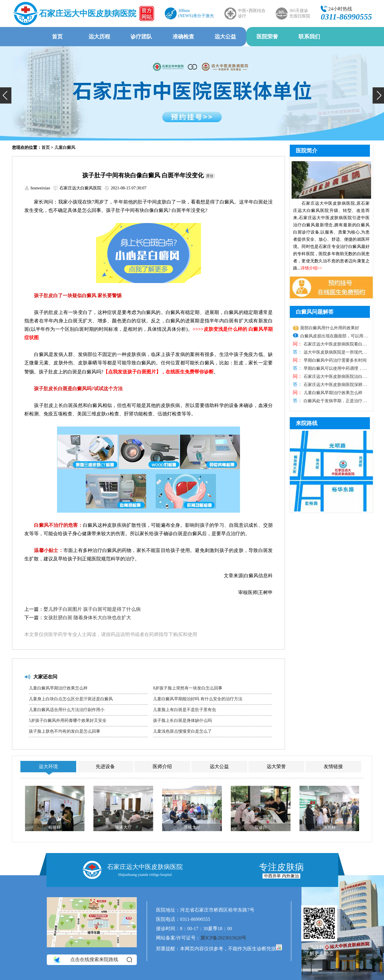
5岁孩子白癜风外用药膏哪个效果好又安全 (68, 721)
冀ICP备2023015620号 (223, 938)
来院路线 (307, 423)
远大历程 (99, 37)
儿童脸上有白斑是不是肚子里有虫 (184, 710)
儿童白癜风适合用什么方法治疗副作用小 (67, 710)
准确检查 (183, 37)
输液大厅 (123, 827)
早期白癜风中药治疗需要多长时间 (334, 360)
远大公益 (225, 37)
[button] (6, 95)
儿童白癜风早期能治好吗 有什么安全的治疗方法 (198, 699)
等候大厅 (192, 827)
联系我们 (309, 37)
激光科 (329, 827)
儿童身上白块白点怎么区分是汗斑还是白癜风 (71, 699)
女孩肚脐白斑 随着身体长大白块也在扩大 (87, 618)
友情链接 (333, 766)
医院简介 (307, 151)
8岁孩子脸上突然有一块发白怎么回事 (188, 688)
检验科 (55, 827)
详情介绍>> (311, 268)
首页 (57, 37)
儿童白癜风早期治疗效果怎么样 (58, 688)
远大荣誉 (276, 766)
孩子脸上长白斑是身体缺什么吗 (182, 721)
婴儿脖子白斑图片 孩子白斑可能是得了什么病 (92, 609)
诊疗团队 (141, 37)
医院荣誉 (267, 37)
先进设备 (105, 766)
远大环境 (48, 766)
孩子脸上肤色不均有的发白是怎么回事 (64, 731)
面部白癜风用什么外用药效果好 (330, 328)
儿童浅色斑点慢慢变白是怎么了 (182, 731)
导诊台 (261, 827)
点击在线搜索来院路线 (92, 960)
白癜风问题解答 (315, 312)
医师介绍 (162, 766)
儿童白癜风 (65, 148)
